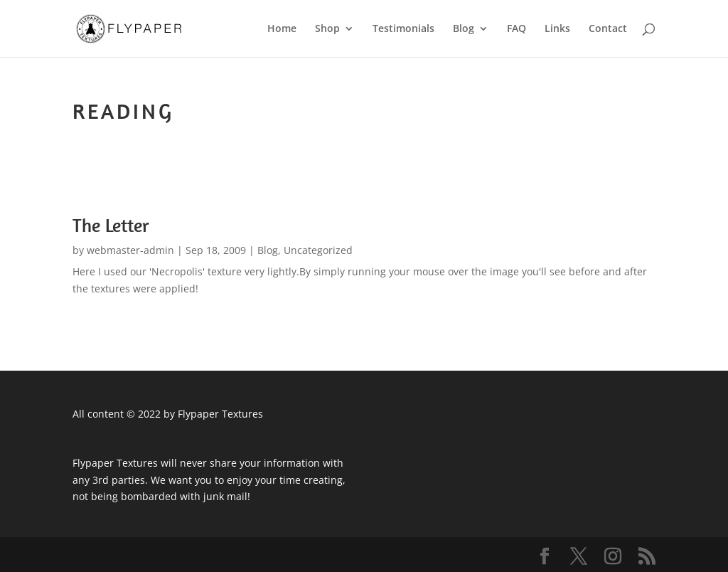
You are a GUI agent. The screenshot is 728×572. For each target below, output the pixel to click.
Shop (327, 29)
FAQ (516, 29)
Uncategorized (318, 250)
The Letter (111, 225)
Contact (608, 29)
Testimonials (403, 29)
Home (282, 29)
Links (557, 29)
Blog (464, 29)
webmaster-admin (130, 250)
